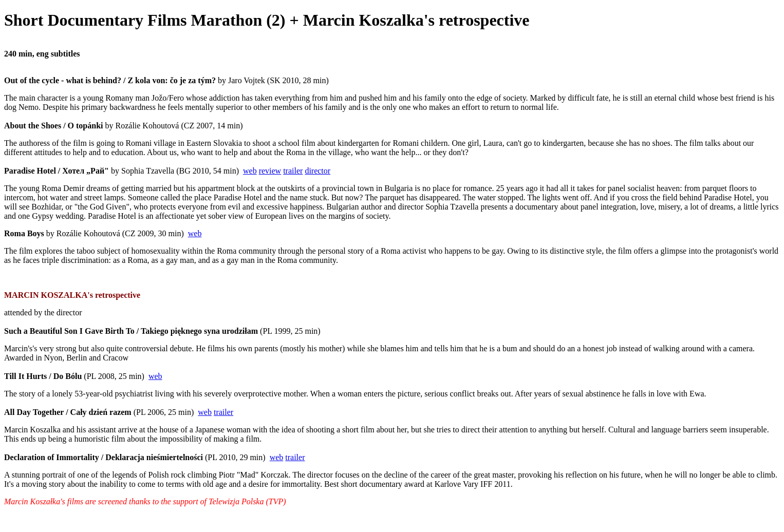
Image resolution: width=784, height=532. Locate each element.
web (250, 171)
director (318, 171)
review (270, 171)
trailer (293, 171)
